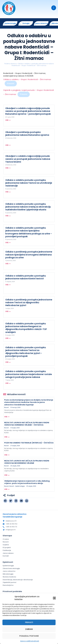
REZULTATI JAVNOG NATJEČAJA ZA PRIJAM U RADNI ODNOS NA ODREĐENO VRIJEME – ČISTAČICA (27, 424)
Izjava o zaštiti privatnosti (30, 641)
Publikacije (7, 550)
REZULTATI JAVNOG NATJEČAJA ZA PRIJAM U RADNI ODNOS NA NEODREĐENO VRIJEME (27, 462)
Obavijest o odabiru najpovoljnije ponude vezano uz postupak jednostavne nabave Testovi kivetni (28, 159)
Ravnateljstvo (8, 585)
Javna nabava (8, 553)
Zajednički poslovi (9, 583)
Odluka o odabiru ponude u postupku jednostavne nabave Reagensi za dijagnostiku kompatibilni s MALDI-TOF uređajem (26, 328)
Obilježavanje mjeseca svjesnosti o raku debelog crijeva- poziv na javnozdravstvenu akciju (27, 482)
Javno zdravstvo (9, 571)
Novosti (6, 407)
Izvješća (6, 545)
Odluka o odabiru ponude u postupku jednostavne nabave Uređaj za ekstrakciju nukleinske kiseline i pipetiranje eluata (28, 207)
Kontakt (6, 556)
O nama (6, 539)
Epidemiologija (8, 566)
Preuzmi (11, 84)
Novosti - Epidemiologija (17, 486)
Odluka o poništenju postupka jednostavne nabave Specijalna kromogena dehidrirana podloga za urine (29, 255)
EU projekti (7, 548)
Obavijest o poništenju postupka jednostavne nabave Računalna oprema (27, 134)
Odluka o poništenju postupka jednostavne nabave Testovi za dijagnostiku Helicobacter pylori (29, 302)
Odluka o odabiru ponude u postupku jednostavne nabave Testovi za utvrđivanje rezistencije (29, 183)
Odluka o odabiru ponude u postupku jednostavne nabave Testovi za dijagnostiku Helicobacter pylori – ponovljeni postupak (26, 352)
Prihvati (29, 622)
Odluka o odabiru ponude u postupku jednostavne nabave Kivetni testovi (26, 277)
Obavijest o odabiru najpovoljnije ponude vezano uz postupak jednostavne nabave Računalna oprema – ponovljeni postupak (28, 111)
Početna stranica (10, 64)
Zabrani (29, 629)
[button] (54, 598)
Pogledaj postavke (29, 636)
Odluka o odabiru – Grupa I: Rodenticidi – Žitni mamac (27, 79)
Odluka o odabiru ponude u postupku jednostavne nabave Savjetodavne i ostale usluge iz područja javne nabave (29, 374)
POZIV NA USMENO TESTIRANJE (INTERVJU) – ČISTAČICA (29, 443)
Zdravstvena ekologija (11, 569)
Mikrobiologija (8, 574)
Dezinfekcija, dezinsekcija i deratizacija (18, 580)
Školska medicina (9, 577)
